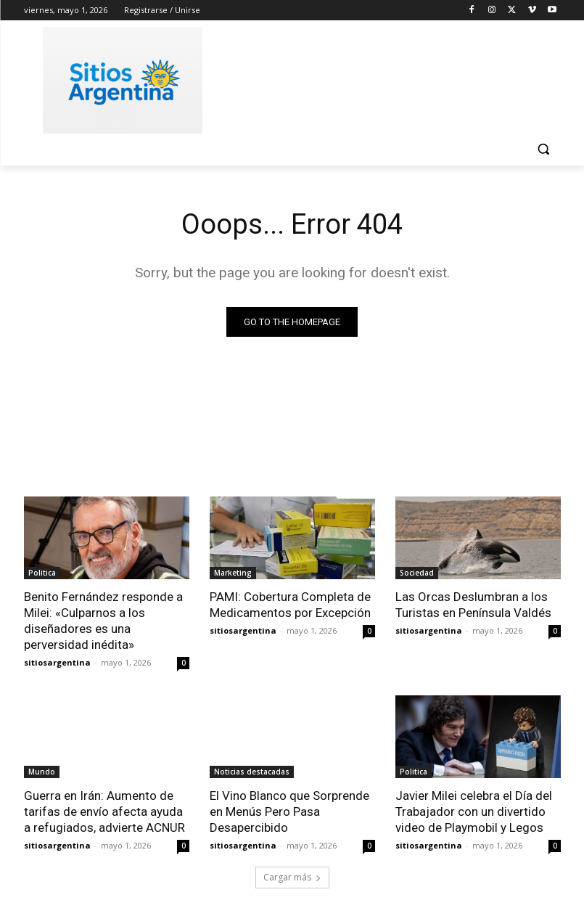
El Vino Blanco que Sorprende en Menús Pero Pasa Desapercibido (289, 811)
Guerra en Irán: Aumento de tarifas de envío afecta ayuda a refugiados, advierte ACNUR (104, 811)
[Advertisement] (391, 78)
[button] (544, 149)
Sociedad (417, 573)
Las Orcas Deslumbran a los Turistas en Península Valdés (473, 605)
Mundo (42, 772)
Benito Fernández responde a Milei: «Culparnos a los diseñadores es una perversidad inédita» (103, 621)
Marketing (233, 573)
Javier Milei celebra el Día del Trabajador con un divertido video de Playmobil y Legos (474, 811)
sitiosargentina (57, 662)
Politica (42, 573)
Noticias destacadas (252, 772)
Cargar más (292, 878)
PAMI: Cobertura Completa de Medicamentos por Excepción (290, 605)
